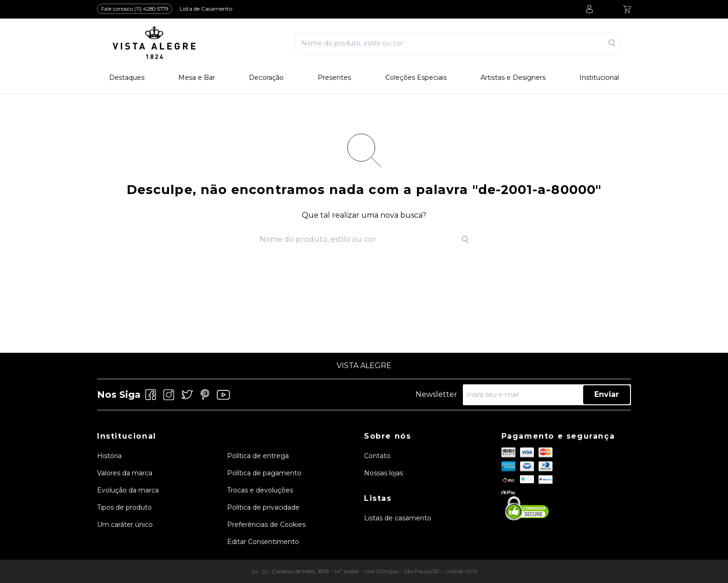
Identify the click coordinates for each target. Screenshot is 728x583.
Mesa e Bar (197, 78)
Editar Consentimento (263, 542)
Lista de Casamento (206, 9)
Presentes (334, 78)
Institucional (599, 78)
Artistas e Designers (513, 78)
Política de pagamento (264, 473)
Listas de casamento (398, 518)
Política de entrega (258, 456)
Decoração (266, 78)
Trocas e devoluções (260, 490)
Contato (377, 456)
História (109, 456)
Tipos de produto (124, 507)
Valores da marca (125, 473)
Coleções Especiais (416, 78)
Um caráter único (125, 525)
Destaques (127, 78)
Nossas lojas (383, 473)
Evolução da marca (128, 490)
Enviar (607, 394)
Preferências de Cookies (266, 525)
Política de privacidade (263, 507)
